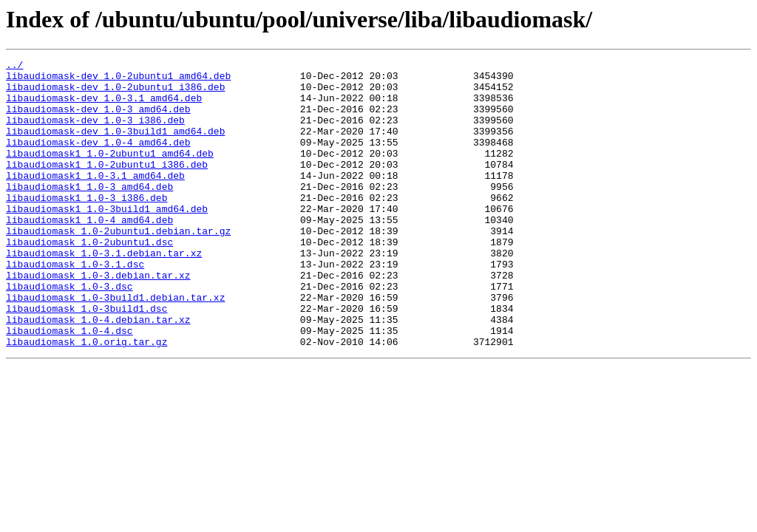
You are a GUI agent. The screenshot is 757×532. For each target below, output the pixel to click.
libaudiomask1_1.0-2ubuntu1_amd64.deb (110, 173)
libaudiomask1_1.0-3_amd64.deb (89, 213)
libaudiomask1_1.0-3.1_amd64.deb (95, 199)
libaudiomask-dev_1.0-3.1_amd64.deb (104, 106)
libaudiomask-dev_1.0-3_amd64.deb (98, 120)
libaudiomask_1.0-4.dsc (69, 386)
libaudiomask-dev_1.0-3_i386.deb (95, 133)
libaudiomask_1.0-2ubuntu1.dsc (89, 279)
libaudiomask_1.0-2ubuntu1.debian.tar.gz (118, 266)
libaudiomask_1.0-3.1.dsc (75, 306)
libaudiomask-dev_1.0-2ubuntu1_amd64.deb (118, 80)
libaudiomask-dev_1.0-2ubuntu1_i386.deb (115, 93)
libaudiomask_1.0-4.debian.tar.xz (98, 372)
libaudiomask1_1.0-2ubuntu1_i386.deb (107, 186)
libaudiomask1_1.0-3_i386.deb (86, 226)
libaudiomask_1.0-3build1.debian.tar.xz (115, 346)
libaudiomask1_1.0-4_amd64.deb (89, 253)
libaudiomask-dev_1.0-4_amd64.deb (98, 160)
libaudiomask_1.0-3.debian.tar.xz (98, 319)
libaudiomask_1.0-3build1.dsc (86, 359)
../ (14, 66)
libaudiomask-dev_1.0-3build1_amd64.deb (115, 146)
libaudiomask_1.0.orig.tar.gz (86, 399)
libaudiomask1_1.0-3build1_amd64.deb (107, 239)
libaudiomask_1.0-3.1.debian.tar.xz (104, 293)
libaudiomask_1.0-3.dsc (69, 332)
